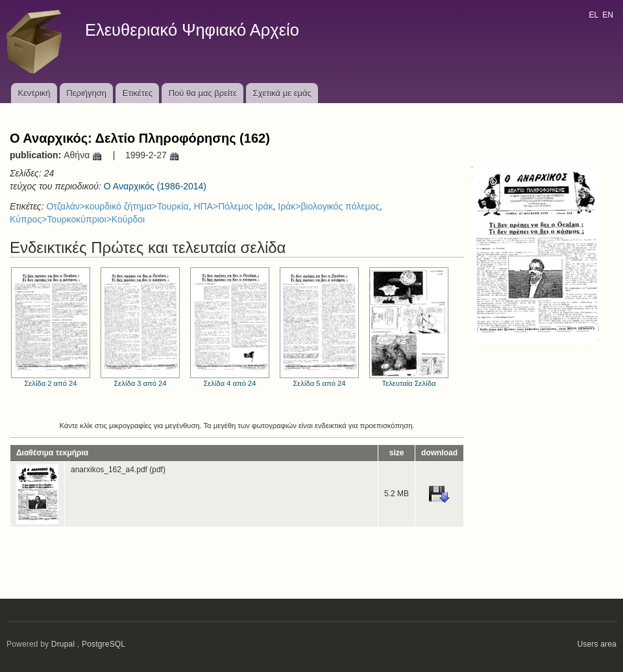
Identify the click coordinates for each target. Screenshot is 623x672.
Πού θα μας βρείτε (203, 93)
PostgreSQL (104, 644)
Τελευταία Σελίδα (409, 327)
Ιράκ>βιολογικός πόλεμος (329, 206)
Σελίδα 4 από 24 (230, 327)
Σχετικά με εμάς (282, 93)
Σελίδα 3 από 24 (140, 327)
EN (608, 15)
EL (593, 15)
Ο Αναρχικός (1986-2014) (155, 186)
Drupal (63, 644)
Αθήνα (83, 155)
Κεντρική (34, 93)
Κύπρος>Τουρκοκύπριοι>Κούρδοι (77, 219)
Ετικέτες (138, 93)
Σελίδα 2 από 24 (51, 327)
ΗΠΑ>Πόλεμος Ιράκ (233, 206)
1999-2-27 (153, 155)
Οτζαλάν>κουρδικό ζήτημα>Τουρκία (117, 206)
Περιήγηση (86, 93)
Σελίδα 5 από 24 (319, 327)
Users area (597, 644)
